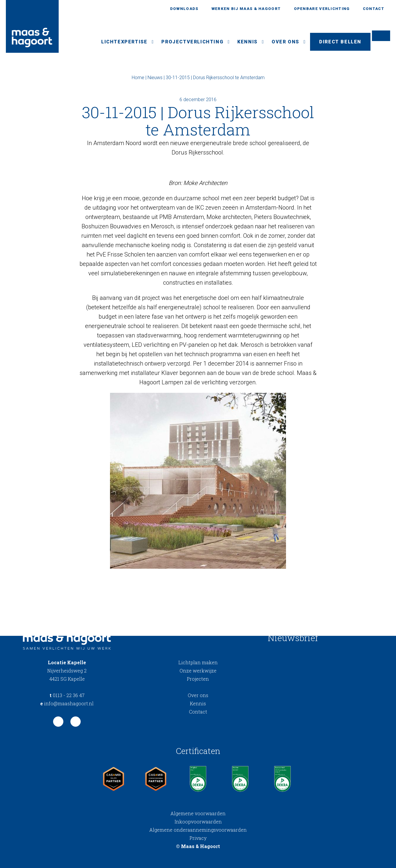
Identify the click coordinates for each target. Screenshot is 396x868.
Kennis (247, 42)
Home (138, 78)
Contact (374, 9)
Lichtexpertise (124, 42)
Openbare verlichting (322, 9)
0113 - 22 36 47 (67, 695)
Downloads (184, 9)
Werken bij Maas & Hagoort (246, 9)
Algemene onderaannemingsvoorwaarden (198, 830)
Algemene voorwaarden (198, 813)
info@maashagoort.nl (67, 703)
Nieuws (155, 78)
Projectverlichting (192, 42)
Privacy (198, 838)
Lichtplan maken (198, 662)
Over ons (285, 42)
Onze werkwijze (198, 671)
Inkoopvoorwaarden (198, 822)
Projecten (198, 679)
